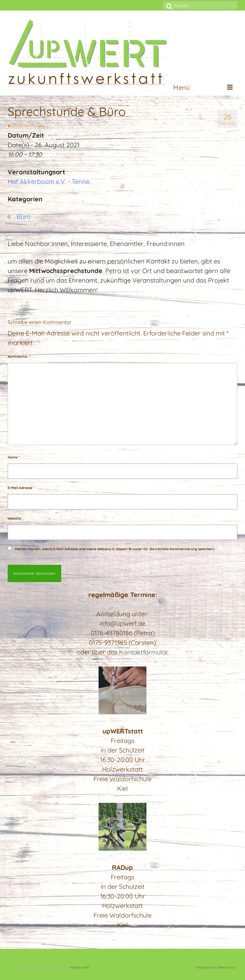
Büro (24, 216)
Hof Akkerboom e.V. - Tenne (49, 181)
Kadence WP (79, 967)
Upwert (24, 126)
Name (14, 457)
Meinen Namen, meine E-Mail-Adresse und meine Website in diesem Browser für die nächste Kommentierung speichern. (115, 549)
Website (14, 518)
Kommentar (19, 357)
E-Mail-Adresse (21, 488)
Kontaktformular (144, 652)
